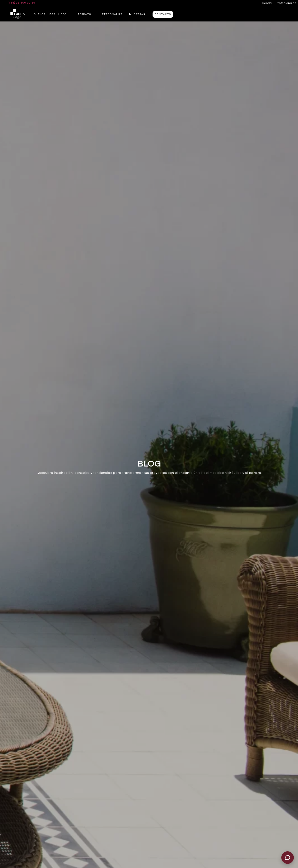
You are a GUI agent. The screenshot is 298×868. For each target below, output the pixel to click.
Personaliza (112, 14)
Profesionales (286, 3)
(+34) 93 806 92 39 (21, 3)
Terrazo (87, 14)
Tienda (267, 3)
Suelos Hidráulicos (53, 14)
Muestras (137, 14)
